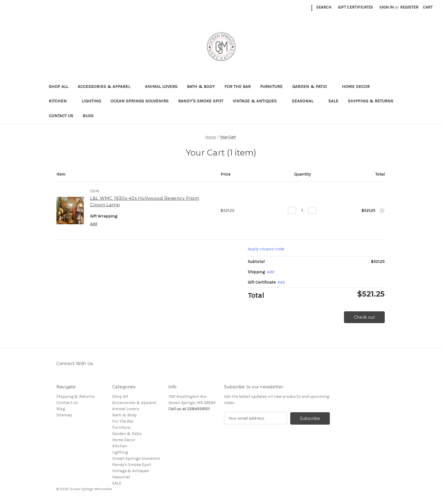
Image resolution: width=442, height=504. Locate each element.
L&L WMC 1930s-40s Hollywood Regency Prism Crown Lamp (145, 202)
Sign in (386, 7)
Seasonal (305, 101)
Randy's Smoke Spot (201, 101)
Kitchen (61, 101)
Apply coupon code (266, 249)
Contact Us (61, 116)
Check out (364, 317)
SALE (333, 101)
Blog (88, 116)
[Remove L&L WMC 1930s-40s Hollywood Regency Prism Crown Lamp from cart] (382, 211)
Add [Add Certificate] (281, 282)
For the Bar (238, 86)
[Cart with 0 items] (428, 7)
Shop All (58, 86)
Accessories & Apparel (107, 86)
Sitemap (64, 415)
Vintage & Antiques (257, 101)
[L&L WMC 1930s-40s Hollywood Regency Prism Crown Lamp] (302, 210)
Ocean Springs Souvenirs (140, 101)
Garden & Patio (312, 86)
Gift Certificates (355, 7)
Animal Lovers (161, 86)
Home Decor (359, 86)
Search (324, 7)
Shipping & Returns (371, 101)
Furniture (271, 86)
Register (409, 7)
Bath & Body (201, 86)
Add (94, 224)
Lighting (91, 101)
